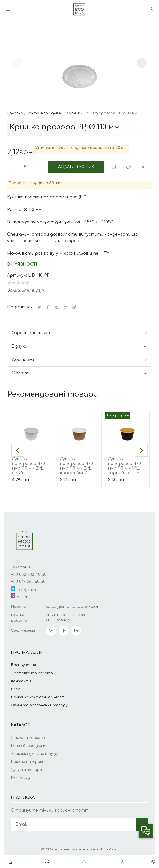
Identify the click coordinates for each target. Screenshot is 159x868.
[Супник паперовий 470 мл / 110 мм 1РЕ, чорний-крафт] (127, 431)
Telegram (23, 589)
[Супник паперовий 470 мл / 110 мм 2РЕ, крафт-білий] (79, 431)
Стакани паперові (28, 738)
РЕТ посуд (20, 778)
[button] (142, 63)
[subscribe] (73, 824)
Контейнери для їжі (29, 746)
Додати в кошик (76, 167)
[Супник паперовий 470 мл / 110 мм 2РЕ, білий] (31, 431)
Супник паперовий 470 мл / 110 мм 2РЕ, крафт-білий (76, 466)
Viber (19, 596)
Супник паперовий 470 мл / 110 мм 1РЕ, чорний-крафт (124, 466)
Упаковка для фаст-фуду (34, 754)
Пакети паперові (27, 762)
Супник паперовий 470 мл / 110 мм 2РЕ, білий (28, 466)
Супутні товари (26, 770)
